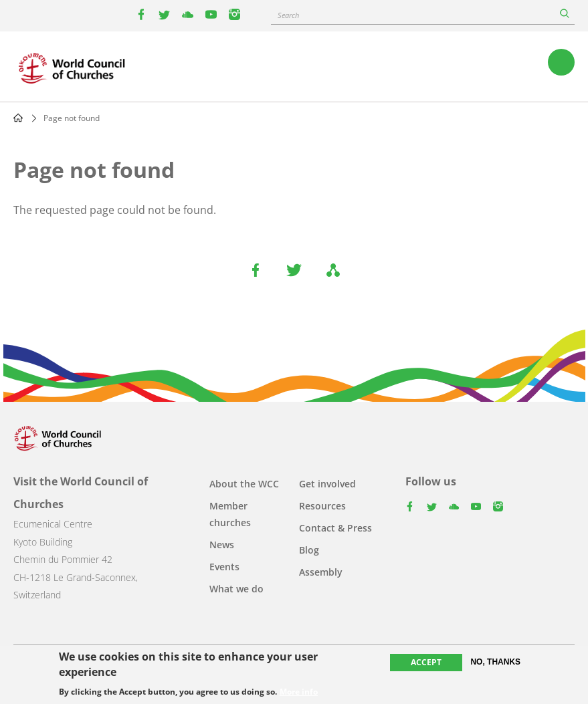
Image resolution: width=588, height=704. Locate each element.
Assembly (321, 572)
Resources (322, 506)
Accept (426, 663)
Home (18, 118)
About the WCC (244, 484)
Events (224, 567)
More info (299, 692)
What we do (236, 589)
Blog (309, 550)
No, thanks (495, 663)
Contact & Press (335, 528)
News (222, 545)
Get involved (327, 484)
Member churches (230, 514)
